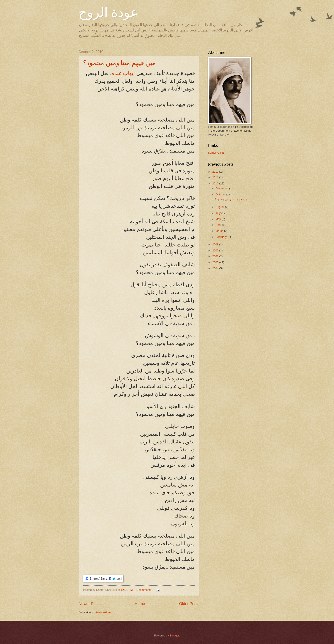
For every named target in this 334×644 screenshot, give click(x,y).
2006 (216, 256)
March (220, 231)
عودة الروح (108, 12)
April (219, 225)
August (220, 207)
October (221, 194)
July (218, 213)
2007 (216, 250)
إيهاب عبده (123, 73)
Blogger (174, 635)
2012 (216, 172)
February (221, 237)
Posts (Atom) (104, 612)
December (222, 188)
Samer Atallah (217, 153)
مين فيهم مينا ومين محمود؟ (119, 63)
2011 (216, 177)
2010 (216, 183)
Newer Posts (90, 604)
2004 (216, 268)
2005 (216, 262)
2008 (216, 244)
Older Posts (189, 604)
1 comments (144, 590)
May (219, 219)
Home (140, 604)
